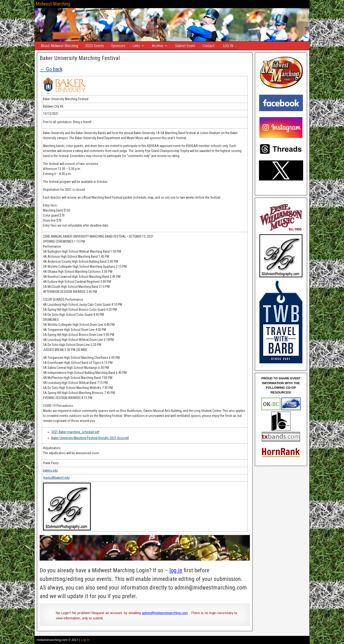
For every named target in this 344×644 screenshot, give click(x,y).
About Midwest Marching (59, 46)
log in (176, 570)
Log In (85, 640)
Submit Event (185, 46)
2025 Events (95, 46)
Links (136, 46)
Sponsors (118, 46)
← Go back (51, 69)
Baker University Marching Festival (80, 58)
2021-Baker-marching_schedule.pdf (75, 432)
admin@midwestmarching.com (165, 613)
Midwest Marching (53, 4)
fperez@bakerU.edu (56, 478)
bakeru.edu (50, 470)
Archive (158, 46)
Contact (208, 46)
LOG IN (228, 46)
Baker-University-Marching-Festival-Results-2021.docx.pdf (90, 438)
